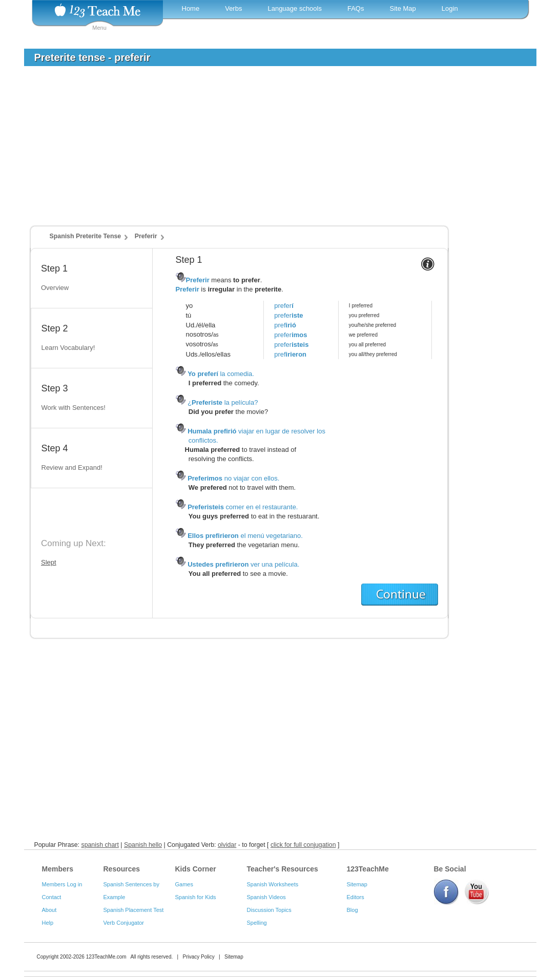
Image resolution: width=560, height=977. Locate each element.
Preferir (146, 236)
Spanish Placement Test (134, 910)
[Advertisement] (273, 151)
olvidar (227, 845)
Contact (52, 897)
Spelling (257, 923)
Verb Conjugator (124, 923)
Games (184, 884)
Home (191, 8)
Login (450, 8)
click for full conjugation (303, 845)
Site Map (402, 8)
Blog (352, 910)
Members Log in (62, 884)
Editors (356, 897)
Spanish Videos (266, 897)
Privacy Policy (198, 957)
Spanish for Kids (196, 897)
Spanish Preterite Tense (86, 236)
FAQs (356, 8)
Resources (122, 869)
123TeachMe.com (106, 957)
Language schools (295, 8)
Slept (49, 562)
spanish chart (100, 845)
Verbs (233, 8)
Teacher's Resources (283, 869)
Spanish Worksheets (273, 884)
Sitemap (357, 884)
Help (48, 923)
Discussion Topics (269, 910)
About (49, 910)
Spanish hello (143, 845)
